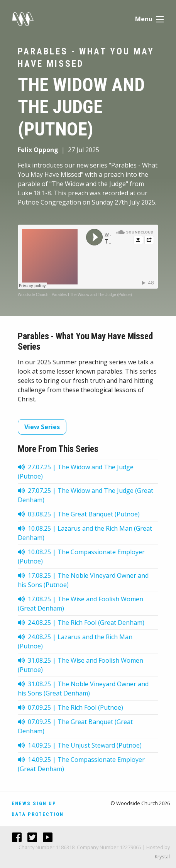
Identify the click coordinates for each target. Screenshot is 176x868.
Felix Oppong (38, 150)
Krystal (162, 856)
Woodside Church (33, 295)
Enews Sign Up (34, 803)
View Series (42, 427)
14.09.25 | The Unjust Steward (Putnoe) (80, 745)
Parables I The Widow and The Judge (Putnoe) (92, 295)
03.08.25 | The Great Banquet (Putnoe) (79, 514)
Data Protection (38, 814)
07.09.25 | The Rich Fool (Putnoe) (70, 707)
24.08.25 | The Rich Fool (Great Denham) (81, 623)
